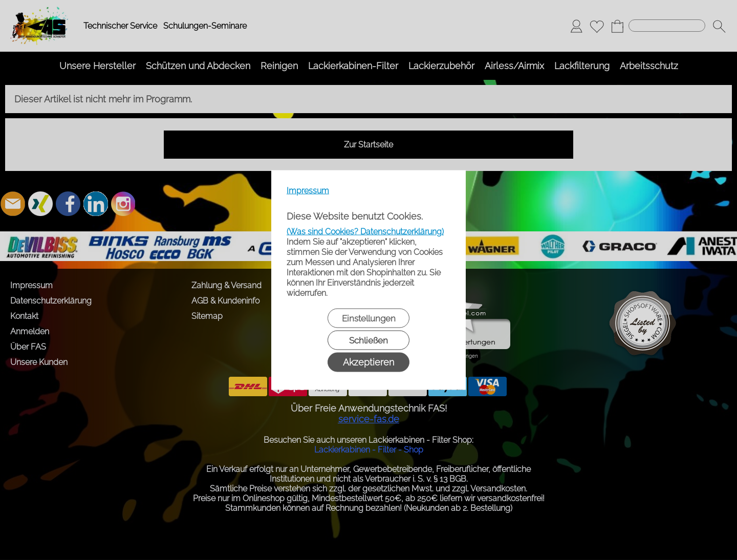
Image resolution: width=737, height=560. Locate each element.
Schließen (368, 340)
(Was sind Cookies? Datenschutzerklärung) (365, 232)
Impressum (308, 191)
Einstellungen (369, 318)
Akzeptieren (368, 362)
